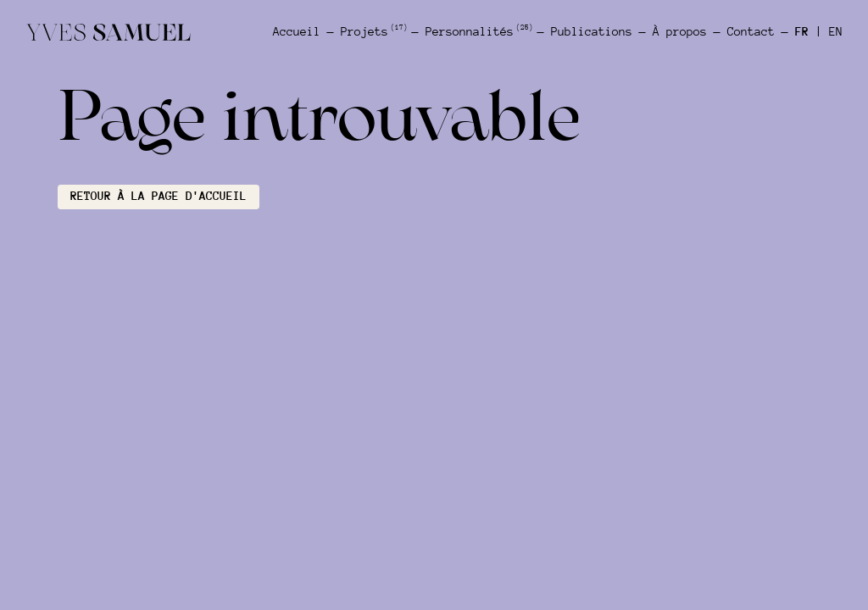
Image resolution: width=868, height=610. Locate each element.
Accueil (297, 32)
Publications (592, 32)
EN (836, 32)
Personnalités (478, 31)
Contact (751, 32)
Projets (373, 31)
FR (802, 32)
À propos (680, 32)
